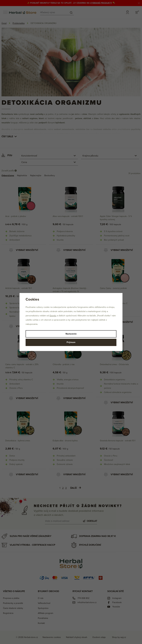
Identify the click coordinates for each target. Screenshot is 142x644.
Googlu (53, 316)
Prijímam (71, 342)
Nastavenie (71, 334)
